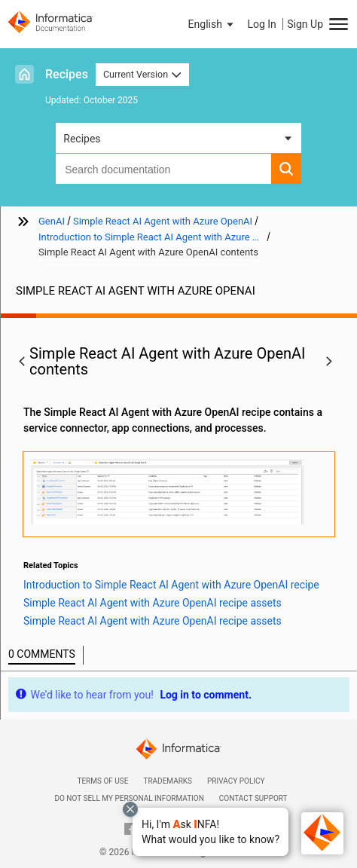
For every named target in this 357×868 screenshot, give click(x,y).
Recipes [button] (82, 139)
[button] (211, 832)
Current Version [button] (142, 74)
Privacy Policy (236, 781)
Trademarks (168, 781)
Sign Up (305, 24)
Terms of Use (102, 781)
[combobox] (163, 169)
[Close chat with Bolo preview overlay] (130, 809)
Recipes (67, 74)
